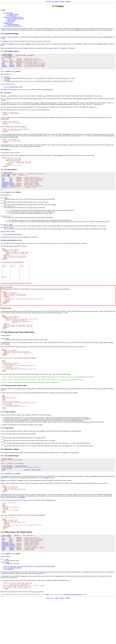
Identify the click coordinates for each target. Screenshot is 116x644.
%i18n (34, 503)
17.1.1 (3, 51)
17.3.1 (3, 487)
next (52, 1)
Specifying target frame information (13, 17)
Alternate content (8, 23)
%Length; (12, 591)
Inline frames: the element (13, 26)
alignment (10, 612)
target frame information (15, 246)
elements (62, 1)
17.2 (2, 355)
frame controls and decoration (47, 609)
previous (48, 1)
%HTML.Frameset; (8, 54)
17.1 (2, 34)
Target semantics (11, 20)
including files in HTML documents (72, 639)
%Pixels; (12, 194)
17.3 (2, 480)
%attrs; (4, 503)
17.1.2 (3, 178)
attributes (68, 1)
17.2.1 (3, 413)
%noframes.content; (21, 499)
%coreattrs (28, 503)
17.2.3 (3, 458)
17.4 (2, 572)
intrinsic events (18, 90)
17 (53, 6)
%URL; (11, 191)
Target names (11, 22)
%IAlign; (12, 590)
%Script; (12, 67)
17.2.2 (3, 442)
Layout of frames (8, 13)
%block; (21, 496)
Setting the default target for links (16, 19)
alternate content (102, 44)
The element (13, 14)
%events (39, 503)
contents (57, 1)
